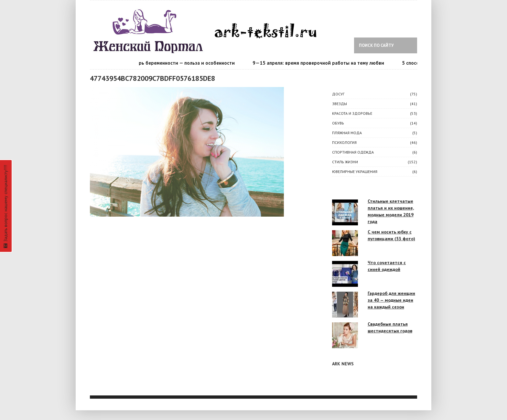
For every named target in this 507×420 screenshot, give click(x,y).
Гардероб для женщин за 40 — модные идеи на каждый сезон (391, 300)
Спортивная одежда (353, 152)
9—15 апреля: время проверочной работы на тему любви (319, 63)
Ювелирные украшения (355, 172)
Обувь (338, 123)
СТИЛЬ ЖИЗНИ (345, 162)
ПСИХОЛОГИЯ (344, 142)
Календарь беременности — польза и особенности (178, 63)
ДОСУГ (338, 94)
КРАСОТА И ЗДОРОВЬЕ (352, 113)
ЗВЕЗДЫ (340, 104)
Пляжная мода (347, 133)
